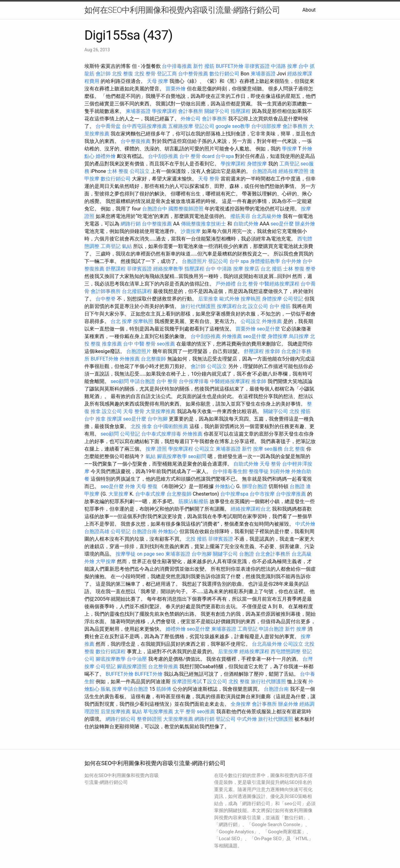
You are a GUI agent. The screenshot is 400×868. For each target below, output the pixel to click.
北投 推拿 (141, 426)
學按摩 (289, 149)
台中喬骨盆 (108, 126)
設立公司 (258, 306)
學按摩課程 (164, 111)
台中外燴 (291, 261)
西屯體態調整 (286, 651)
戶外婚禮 (226, 284)
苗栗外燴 (176, 89)
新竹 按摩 (252, 449)
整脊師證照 (149, 719)
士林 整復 (118, 171)
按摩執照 (251, 299)
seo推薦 (166, 344)
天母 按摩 (157, 81)
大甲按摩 (106, 561)
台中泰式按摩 (150, 494)
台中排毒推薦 (177, 66)
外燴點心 (225, 486)
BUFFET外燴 (230, 66)
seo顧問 (120, 381)
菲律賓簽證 (257, 66)
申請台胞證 (142, 381)
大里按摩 (118, 494)
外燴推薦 (272, 321)
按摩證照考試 (187, 681)
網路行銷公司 (121, 719)
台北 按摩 (121, 321)
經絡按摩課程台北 (251, 509)
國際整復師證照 (186, 209)
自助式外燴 (246, 224)
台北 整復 (294, 449)
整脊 (311, 269)
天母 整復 (147, 486)
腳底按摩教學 (172, 456)
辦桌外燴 (305, 224)
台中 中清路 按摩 (224, 269)
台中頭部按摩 (266, 126)
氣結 (127, 246)
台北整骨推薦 (163, 666)
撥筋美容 (240, 216)
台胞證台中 (155, 209)
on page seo (150, 554)
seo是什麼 (282, 224)
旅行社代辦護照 (198, 306)
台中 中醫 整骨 (139, 344)
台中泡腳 (157, 419)
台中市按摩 (262, 494)
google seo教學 (233, 126)
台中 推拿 (95, 419)
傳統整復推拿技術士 (203, 224)
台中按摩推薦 (291, 494)
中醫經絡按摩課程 (279, 284)
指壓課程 (241, 111)
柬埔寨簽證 (263, 74)
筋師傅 (164, 689)
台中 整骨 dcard (197, 156)
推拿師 (272, 351)
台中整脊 (106, 299)
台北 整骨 (247, 284)
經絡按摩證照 (293, 171)
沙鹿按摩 (191, 231)
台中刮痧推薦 (163, 156)
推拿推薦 (112, 344)
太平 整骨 (185, 712)
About (309, 10)
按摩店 (252, 269)
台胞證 (297, 486)
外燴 (130, 486)
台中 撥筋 (280, 306)
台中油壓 (137, 659)
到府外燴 (280, 471)
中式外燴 (305, 524)
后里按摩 (228, 651)
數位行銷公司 (224, 74)
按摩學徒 (126, 554)
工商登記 (289, 164)
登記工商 (167, 74)
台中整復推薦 (136, 141)
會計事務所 (191, 111)
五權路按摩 (181, 126)
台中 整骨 (167, 381)
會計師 (103, 74)
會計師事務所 (106, 291)
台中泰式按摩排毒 (161, 434)
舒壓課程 (116, 269)
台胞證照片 (194, 261)
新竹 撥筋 (204, 66)
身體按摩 (257, 164)
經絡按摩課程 (254, 651)
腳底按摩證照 (132, 666)
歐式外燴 (229, 299)
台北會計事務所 (273, 554)
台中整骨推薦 (193, 74)
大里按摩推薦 (161, 411)
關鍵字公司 (217, 111)
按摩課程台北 (232, 306)
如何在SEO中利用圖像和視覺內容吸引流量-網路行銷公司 (182, 10)
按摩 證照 (156, 449)
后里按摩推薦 (116, 712)
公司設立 (140, 171)
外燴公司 (191, 119)
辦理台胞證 (255, 486)
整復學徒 (259, 471)
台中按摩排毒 (194, 381)
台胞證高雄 (265, 171)
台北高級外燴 (267, 216)
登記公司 (204, 126)
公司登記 (293, 299)
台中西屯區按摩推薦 (144, 126)
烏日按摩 (299, 336)
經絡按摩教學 (168, 269)
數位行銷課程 (111, 651)
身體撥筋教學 (265, 261)
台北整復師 (153, 359)
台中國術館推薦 (171, 426)
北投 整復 (122, 74)
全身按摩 (241, 704)
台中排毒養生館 (230, 471)
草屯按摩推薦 (158, 712)
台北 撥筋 (271, 269)
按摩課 (114, 419)
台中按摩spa (234, 494)
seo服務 (273, 449)
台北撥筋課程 (137, 291)
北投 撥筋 (300, 411)
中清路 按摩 (284, 66)
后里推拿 (208, 299)
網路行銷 (131, 224)
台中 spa (239, 261)
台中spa (225, 156)
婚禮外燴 (106, 156)
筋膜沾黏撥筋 (193, 501)
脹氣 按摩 (111, 689)
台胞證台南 (144, 531)
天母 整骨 (209, 179)
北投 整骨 (145, 74)
